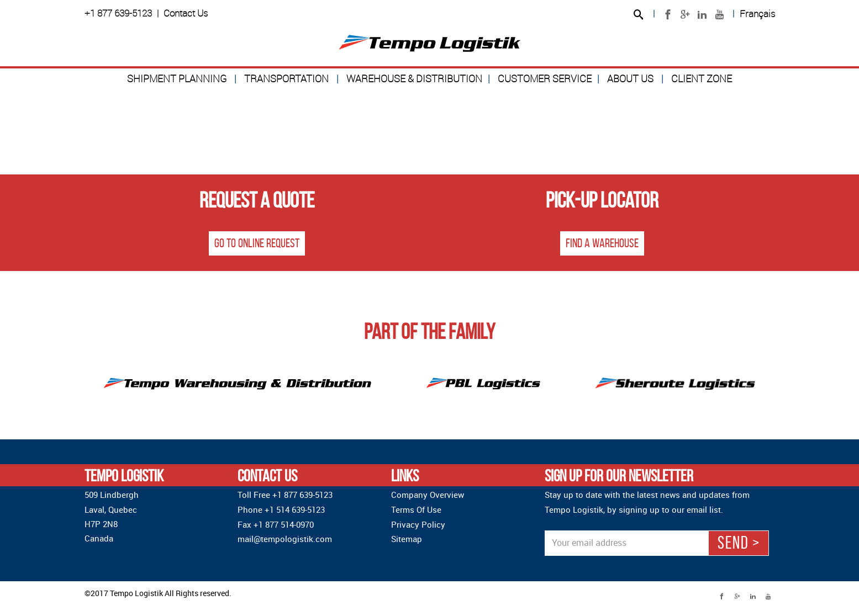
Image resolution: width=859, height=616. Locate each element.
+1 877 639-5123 (118, 13)
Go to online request (257, 243)
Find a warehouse (602, 243)
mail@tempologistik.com (285, 539)
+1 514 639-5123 (295, 509)
